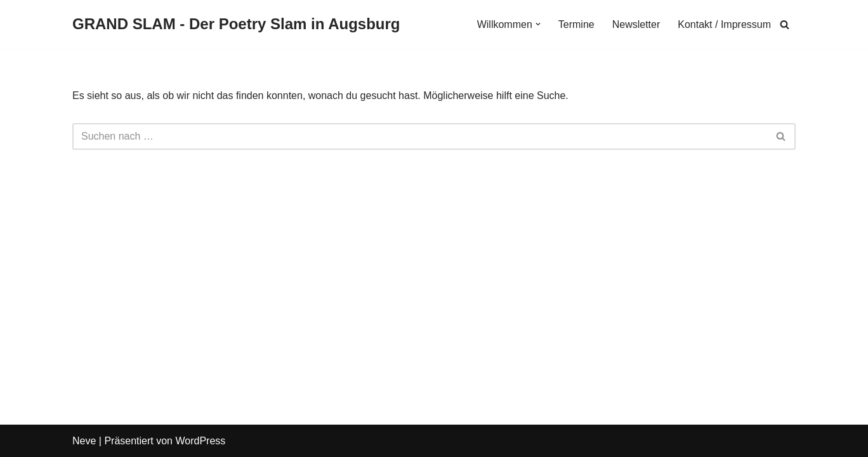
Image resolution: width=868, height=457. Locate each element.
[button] (538, 24)
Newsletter (636, 24)
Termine (576, 24)
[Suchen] (785, 24)
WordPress (200, 441)
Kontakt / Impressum (724, 24)
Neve (84, 441)
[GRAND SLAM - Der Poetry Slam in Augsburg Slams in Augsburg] (236, 24)
